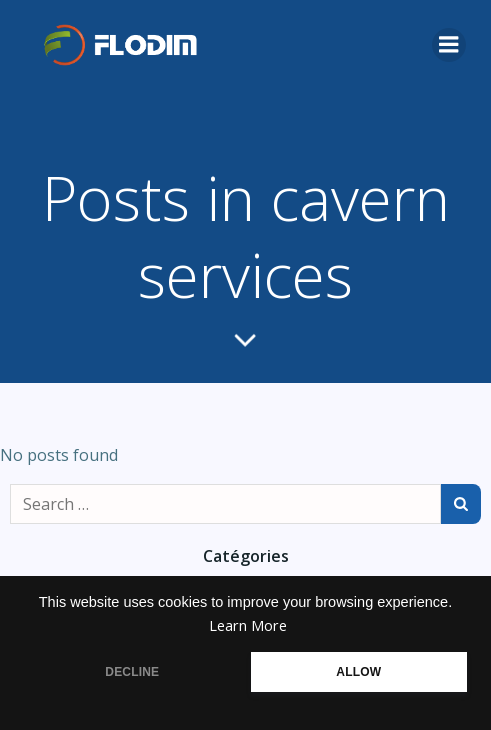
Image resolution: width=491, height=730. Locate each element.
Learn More (248, 625)
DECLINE (132, 672)
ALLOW (358, 672)
